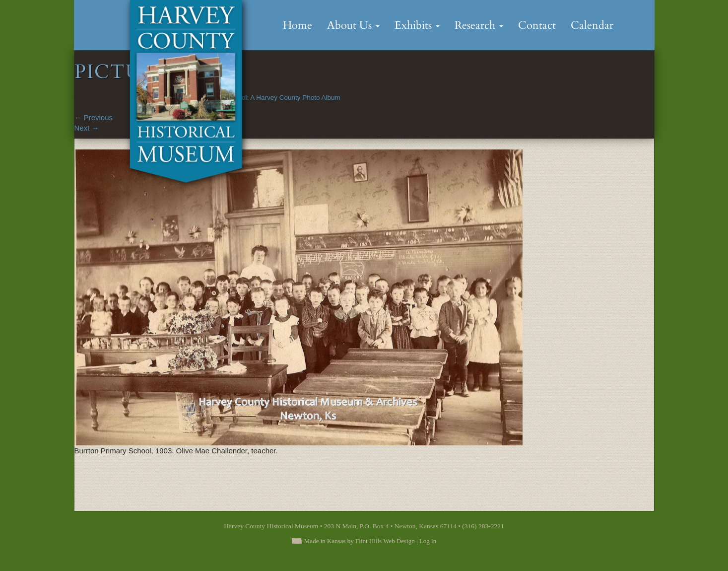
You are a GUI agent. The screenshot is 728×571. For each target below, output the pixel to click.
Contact (537, 25)
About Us (353, 25)
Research (479, 25)
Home (298, 25)
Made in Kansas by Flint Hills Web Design (360, 541)
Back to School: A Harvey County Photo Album (271, 98)
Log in (428, 541)
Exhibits (417, 25)
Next (87, 128)
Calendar (592, 25)
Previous (94, 117)
